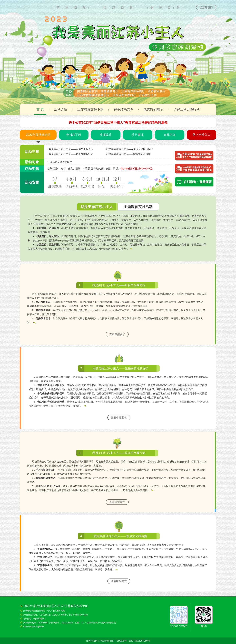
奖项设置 (106, 135)
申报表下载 (74, 135)
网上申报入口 (202, 135)
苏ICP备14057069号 (139, 641)
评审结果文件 (124, 109)
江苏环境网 (206, 7)
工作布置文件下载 (90, 109)
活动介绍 (61, 109)
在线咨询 (170, 135)
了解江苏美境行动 (187, 109)
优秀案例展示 (153, 109)
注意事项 (138, 135)
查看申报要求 (117, 334)
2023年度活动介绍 (38, 135)
